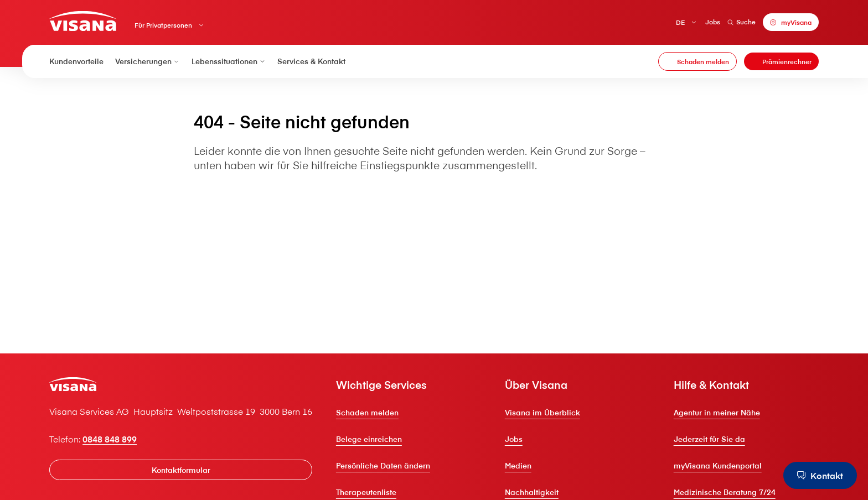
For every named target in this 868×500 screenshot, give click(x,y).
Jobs (713, 22)
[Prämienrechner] (781, 61)
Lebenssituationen (229, 61)
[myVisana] (791, 22)
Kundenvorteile (76, 61)
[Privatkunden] (83, 21)
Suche (742, 22)
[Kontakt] (820, 475)
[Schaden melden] (697, 61)
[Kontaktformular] (181, 470)
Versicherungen (148, 61)
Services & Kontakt (311, 61)
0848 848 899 (110, 439)
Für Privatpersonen (163, 25)
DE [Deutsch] (680, 22)
